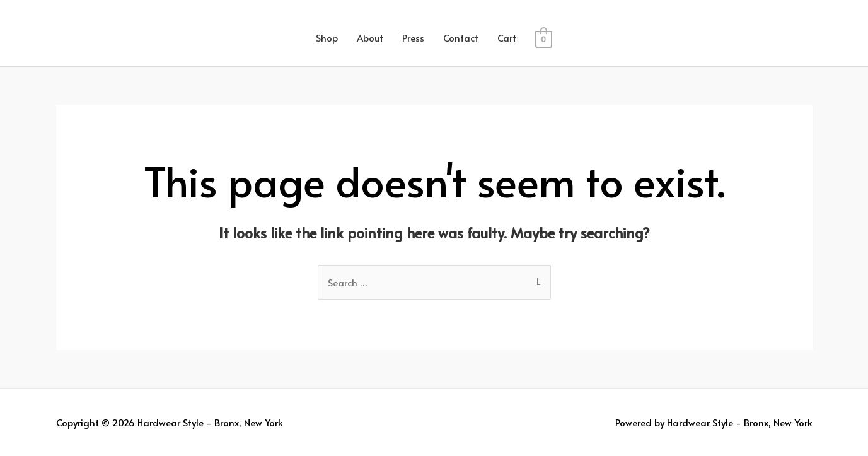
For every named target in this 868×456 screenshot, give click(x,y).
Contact (461, 38)
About (370, 38)
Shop (327, 38)
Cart (507, 38)
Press (413, 38)
